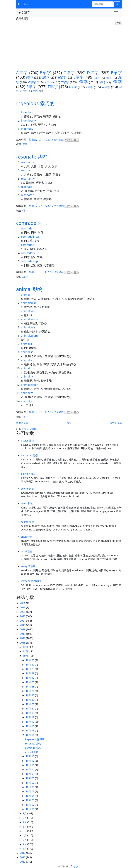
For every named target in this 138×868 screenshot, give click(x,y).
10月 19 (30, 713)
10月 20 (30, 709)
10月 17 (30, 722)
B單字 (46, 73)
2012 (23, 862)
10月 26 (30, 682)
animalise (27, 352)
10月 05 (30, 791)
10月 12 (30, 761)
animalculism (30, 319)
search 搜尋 (28, 522)
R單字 (117, 82)
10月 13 (30, 756)
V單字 (89, 87)
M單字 (32, 82)
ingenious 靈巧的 (35, 103)
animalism (28, 360)
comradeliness (30, 237)
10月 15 (30, 731)
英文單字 (24, 13)
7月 (25, 822)
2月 (25, 844)
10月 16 (30, 726)
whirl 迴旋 (27, 551)
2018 (23, 629)
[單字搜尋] (103, 4)
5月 (25, 831)
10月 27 (30, 678)
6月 (25, 827)
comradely (28, 245)
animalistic (28, 368)
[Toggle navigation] (116, 13)
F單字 (30, 78)
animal (25, 295)
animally (26, 401)
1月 (25, 849)
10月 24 (30, 691)
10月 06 (30, 787)
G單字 (46, 78)
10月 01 (30, 809)
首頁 (69, 423)
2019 (23, 625)
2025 (23, 607)
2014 (23, 853)
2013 (23, 857)
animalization (30, 385)
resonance (28, 162)
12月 (26, 647)
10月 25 (30, 687)
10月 (26, 656)
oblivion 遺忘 (28, 474)
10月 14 (30, 735)
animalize (27, 393)
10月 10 (30, 769)
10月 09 (30, 774)
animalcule (28, 311)
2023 (23, 612)
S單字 (31, 87)
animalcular (29, 303)
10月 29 (30, 669)
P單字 (83, 82)
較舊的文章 (116, 423)
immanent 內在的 (31, 581)
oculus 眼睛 (28, 441)
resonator (27, 195)
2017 (23, 634)
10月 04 (30, 796)
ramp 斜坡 (27, 503)
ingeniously (28, 120)
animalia (27, 344)
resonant (27, 170)
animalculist (29, 327)
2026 (23, 603)
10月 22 (30, 700)
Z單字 (36, 91)
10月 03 (30, 800)
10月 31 (30, 660)
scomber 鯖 (28, 489)
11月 (26, 651)
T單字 (53, 87)
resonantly (28, 179)
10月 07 (30, 783)
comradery (28, 253)
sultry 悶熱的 (28, 566)
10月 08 (30, 778)
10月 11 (30, 765)
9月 (25, 813)
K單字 (109, 78)
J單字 (97, 78)
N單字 (48, 82)
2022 (23, 616)
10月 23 (30, 695)
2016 (23, 638)
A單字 (22, 73)
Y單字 (25, 91)
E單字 (116, 73)
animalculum (29, 336)
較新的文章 (22, 423)
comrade (27, 228)
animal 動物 (29, 289)
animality (27, 376)
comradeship (29, 261)
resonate (27, 187)
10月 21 (30, 704)
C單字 (69, 73)
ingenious (27, 112)
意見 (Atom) (31, 429)
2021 (23, 621)
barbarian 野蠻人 (31, 455)
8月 (25, 818)
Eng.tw (23, 4)
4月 (25, 835)
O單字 (65, 82)
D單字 (93, 73)
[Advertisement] (69, 48)
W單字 (106, 87)
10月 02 (30, 805)
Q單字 (102, 82)
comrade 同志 (32, 223)
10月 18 (30, 717)
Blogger (75, 866)
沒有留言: (59, 140)
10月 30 (30, 665)
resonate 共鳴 (32, 157)
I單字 (79, 77)
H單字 (62, 78)
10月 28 (30, 673)
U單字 (73, 87)
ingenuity (27, 129)
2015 (23, 643)
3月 (25, 840)
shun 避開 (27, 537)
